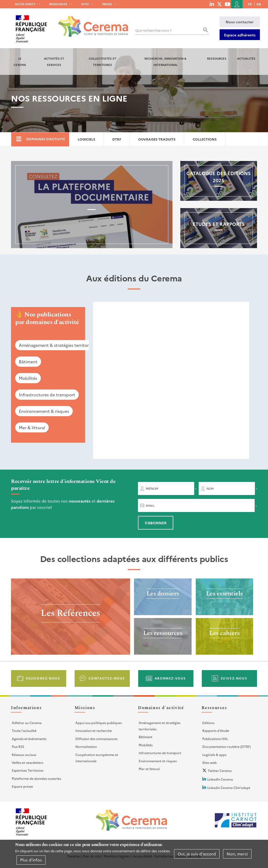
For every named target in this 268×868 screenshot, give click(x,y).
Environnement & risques (44, 411)
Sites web (210, 762)
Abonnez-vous (170, 678)
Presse (107, 4)
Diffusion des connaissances (96, 739)
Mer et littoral (149, 769)
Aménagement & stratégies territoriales (58, 345)
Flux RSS (18, 746)
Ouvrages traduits (157, 139)
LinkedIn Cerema (220, 779)
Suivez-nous (234, 678)
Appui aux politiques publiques (99, 723)
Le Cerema (20, 62)
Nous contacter (240, 22)
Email (150, 506)
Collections (205, 139)
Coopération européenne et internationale (97, 758)
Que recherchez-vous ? (153, 30)
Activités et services (54, 62)
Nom (210, 489)
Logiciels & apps (214, 755)
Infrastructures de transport (47, 394)
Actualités (246, 58)
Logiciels (86, 139)
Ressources (58, 4)
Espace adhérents (240, 35)
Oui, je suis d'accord (197, 854)
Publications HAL (215, 739)
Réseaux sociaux (24, 755)
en (259, 4)
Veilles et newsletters (27, 762)
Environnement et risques (158, 761)
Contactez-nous (107, 678)
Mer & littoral (32, 427)
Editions (208, 723)
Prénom (152, 489)
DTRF (117, 139)
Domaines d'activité (46, 139)
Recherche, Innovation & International (165, 62)
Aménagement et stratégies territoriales (160, 726)
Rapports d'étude (216, 730)
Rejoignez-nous (43, 678)
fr (250, 4)
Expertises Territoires (28, 770)
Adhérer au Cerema (27, 723)
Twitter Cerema (220, 770)
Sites (85, 4)
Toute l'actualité (24, 730)
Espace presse (22, 786)
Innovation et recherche (94, 730)
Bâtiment (28, 361)
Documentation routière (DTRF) (227, 746)
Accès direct (25, 4)
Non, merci (237, 854)
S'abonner (156, 523)
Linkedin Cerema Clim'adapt (229, 788)
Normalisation (86, 746)
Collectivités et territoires (102, 62)
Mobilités (28, 378)
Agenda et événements (29, 739)
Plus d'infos (31, 860)
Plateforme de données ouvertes (36, 778)
